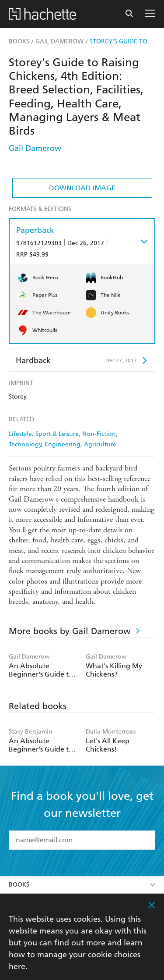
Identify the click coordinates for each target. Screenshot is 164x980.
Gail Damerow (35, 148)
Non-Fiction (99, 434)
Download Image (82, 188)
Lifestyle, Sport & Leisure (44, 434)
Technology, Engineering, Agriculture (63, 444)
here (17, 966)
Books (82, 885)
